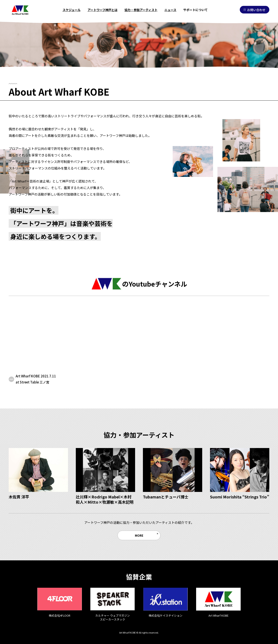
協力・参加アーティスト (141, 10)
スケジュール (72, 10)
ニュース (170, 10)
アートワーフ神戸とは (103, 10)
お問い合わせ (255, 10)
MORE (139, 535)
